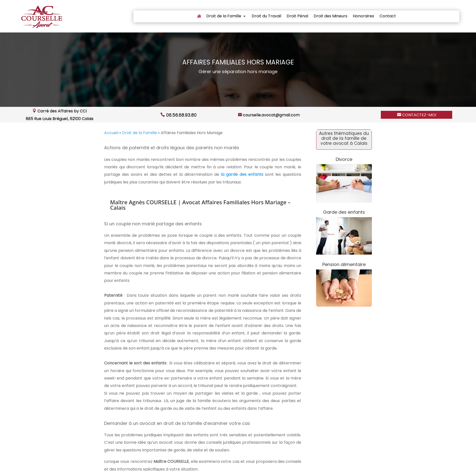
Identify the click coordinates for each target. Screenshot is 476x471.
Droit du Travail (266, 17)
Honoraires (363, 17)
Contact (388, 17)
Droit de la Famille (224, 17)
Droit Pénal (297, 17)
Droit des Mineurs (330, 17)
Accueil (111, 133)
